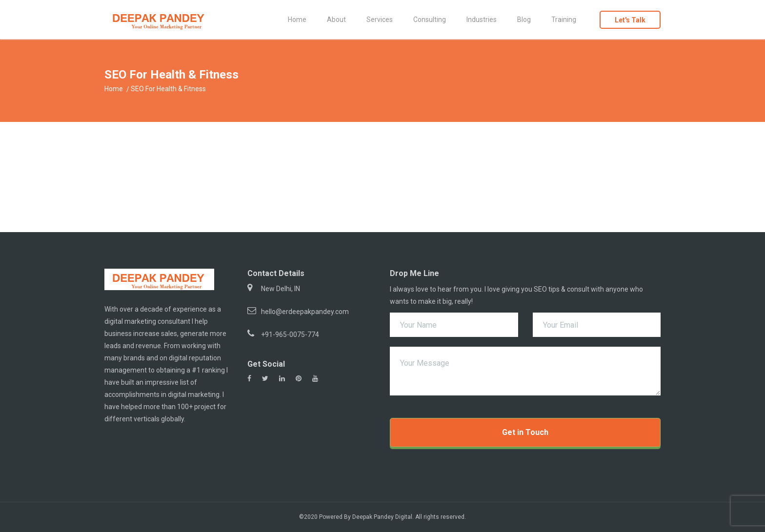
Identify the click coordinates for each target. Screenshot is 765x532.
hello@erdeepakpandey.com (305, 312)
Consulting (430, 20)
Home (297, 20)
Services (380, 20)
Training (564, 20)
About (336, 20)
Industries (482, 20)
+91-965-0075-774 (290, 335)
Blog (524, 20)
